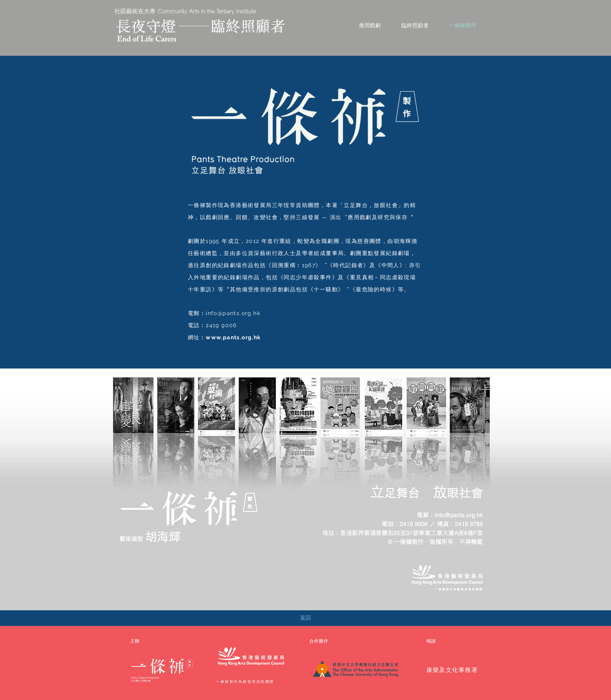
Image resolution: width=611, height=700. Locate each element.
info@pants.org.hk (233, 313)
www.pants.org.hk (233, 337)
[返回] (305, 618)
